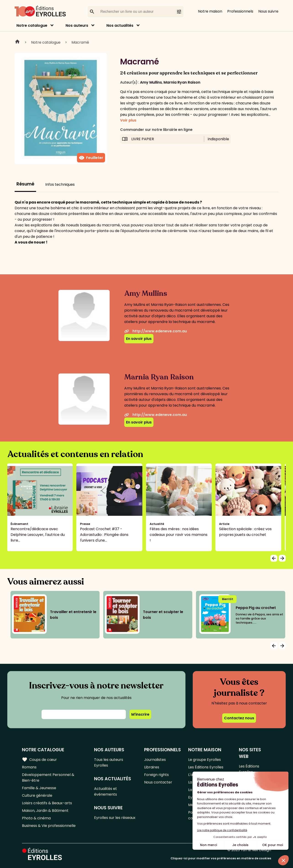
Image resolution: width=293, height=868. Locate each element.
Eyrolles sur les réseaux (115, 818)
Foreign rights (156, 775)
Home (17, 42)
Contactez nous (239, 718)
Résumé (25, 184)
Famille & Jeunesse (39, 788)
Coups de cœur (39, 759)
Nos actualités (120, 25)
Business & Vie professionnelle (49, 826)
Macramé (80, 42)
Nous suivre (268, 11)
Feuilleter (91, 158)
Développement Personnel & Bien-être (48, 778)
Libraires (152, 767)
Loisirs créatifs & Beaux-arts (47, 803)
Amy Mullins (151, 82)
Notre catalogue (32, 25)
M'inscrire (140, 714)
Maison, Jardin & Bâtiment (45, 811)
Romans (29, 767)
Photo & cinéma (36, 818)
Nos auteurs (77, 25)
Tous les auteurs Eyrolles (109, 762)
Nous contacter (158, 782)
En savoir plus (139, 339)
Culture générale (37, 795)
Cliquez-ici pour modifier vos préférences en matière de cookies (221, 858)
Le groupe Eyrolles (205, 760)
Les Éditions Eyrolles (206, 767)
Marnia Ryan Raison (182, 82)
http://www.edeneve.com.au (156, 331)
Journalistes (155, 760)
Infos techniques (60, 184)
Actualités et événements (106, 791)
